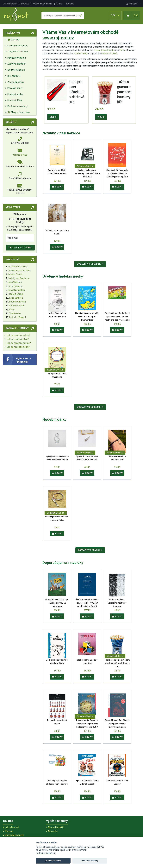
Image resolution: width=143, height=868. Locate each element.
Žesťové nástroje (16, 64)
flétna (123, 50)
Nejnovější (53, 831)
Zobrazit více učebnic (90, 407)
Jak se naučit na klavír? (18, 339)
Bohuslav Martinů (16, 290)
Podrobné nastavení (46, 853)
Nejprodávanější (56, 827)
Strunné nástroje (16, 70)
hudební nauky (81, 53)
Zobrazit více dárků (90, 550)
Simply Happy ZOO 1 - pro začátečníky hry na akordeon (57, 603)
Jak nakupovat (10, 4)
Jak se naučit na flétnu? (18, 347)
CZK (115, 15)
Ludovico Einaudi (17, 317)
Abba (12, 310)
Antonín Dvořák (15, 274)
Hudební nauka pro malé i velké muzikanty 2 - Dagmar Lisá (87, 317)
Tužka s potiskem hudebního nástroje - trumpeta (117, 603)
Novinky (14, 39)
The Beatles (15, 313)
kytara (97, 50)
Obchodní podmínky (43, 4)
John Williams (15, 282)
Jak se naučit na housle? (19, 343)
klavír (104, 50)
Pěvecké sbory (15, 88)
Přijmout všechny (53, 861)
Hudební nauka (15, 94)
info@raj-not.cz (20, 155)
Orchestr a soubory (17, 106)
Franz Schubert (15, 286)
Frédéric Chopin (16, 294)
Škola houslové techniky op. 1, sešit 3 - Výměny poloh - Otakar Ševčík (87, 603)
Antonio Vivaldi (16, 306)
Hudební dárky (15, 100)
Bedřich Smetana (17, 302)
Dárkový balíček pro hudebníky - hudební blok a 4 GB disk (87, 173)
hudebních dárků (109, 53)
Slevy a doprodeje (19, 112)
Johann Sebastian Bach (19, 270)
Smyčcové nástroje (18, 52)
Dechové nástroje (17, 58)
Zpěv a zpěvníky (16, 82)
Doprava (25, 4)
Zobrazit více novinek (90, 264)
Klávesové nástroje (17, 46)
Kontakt (70, 4)
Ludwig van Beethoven (19, 278)
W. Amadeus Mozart (18, 267)
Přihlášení (133, 4)
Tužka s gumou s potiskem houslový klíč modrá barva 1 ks (117, 663)
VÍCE (53, 117)
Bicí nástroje (14, 76)
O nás (59, 4)
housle (111, 50)
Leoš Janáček (16, 298)
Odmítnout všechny (90, 861)
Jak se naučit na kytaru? (18, 335)
